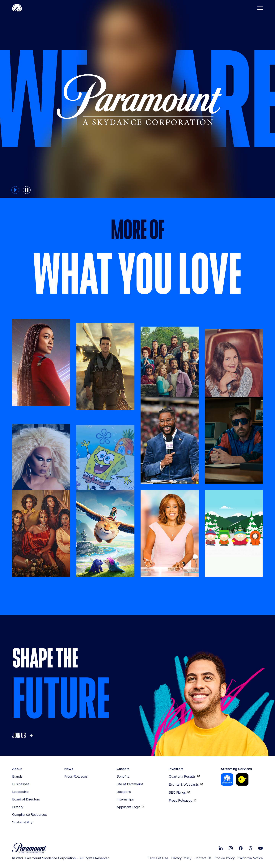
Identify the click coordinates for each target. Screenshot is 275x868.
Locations (124, 792)
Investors (176, 769)
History (18, 807)
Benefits (123, 776)
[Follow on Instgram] (231, 848)
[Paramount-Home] (17, 8)
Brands (17, 776)
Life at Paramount (130, 784)
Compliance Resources (30, 814)
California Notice (250, 858)
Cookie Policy (225, 858)
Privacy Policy (181, 858)
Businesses (21, 784)
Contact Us (203, 858)
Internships (125, 799)
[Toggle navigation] (260, 8)
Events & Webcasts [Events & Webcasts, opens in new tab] (186, 784)
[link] (24, 750)
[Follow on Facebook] (241, 848)
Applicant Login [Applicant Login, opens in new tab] (130, 807)
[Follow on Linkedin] (221, 848)
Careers (123, 769)
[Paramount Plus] (227, 779)
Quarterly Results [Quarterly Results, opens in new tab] (184, 776)
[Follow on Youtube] (260, 848)
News (69, 769)
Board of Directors (26, 799)
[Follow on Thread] (251, 848)
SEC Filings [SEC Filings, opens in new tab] (179, 792)
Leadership (20, 792)
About (17, 769)
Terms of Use (158, 858)
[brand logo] (61, 848)
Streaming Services (236, 769)
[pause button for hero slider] (27, 190)
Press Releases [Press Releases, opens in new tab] (182, 800)
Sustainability (22, 822)
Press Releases (76, 776)
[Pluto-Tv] (242, 779)
